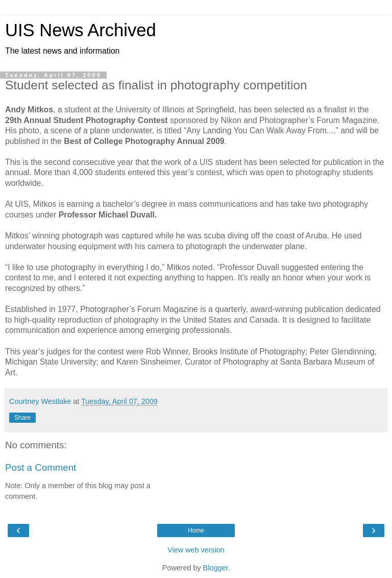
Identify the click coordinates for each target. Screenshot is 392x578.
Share (22, 418)
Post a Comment (41, 467)
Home (196, 531)
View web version (196, 550)
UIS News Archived (81, 30)
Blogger (216, 568)
